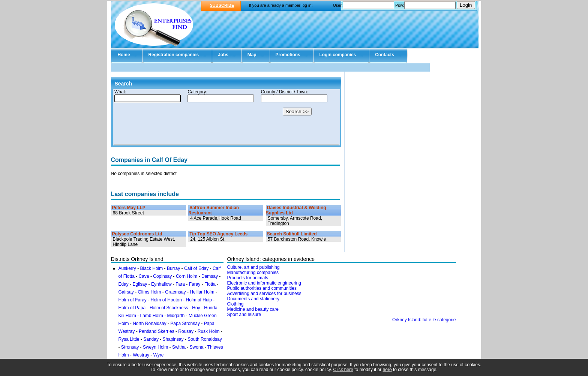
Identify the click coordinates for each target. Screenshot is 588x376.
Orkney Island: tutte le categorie (424, 320)
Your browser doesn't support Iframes (226, 117)
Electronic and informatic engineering (264, 283)
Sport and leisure (244, 315)
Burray (173, 268)
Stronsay (130, 347)
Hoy (196, 308)
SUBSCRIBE (222, 5)
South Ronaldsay (205, 339)
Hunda (211, 308)
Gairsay (126, 292)
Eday (124, 284)
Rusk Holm (209, 331)
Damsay (210, 276)
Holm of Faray (133, 300)
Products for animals (248, 278)
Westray (141, 355)
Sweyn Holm (155, 347)
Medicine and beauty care (253, 309)
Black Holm (152, 268)
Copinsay (162, 276)
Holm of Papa (132, 308)
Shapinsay (173, 339)
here (387, 370)
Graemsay (175, 292)
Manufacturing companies (253, 273)
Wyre (159, 355)
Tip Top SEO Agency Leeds (218, 234)
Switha (179, 347)
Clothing (235, 304)
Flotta (210, 284)
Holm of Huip (199, 300)
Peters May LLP (129, 208)
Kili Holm (127, 316)
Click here (343, 370)
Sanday (151, 339)
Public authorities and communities (262, 288)
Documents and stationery (253, 299)
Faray (195, 284)
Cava (144, 276)
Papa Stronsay (185, 324)
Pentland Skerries (157, 331)
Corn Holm (187, 276)
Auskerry (127, 268)
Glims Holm (150, 292)
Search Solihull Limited (292, 234)
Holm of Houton (166, 300)
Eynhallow (161, 284)
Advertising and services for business (264, 294)
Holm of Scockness (169, 308)
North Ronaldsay (149, 324)
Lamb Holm (152, 316)
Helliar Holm (202, 292)
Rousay (186, 331)
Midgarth (176, 316)
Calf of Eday (196, 268)
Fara (180, 284)
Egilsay (140, 284)
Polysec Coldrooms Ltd (137, 234)
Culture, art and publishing (253, 267)
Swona (197, 347)
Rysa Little (129, 339)
